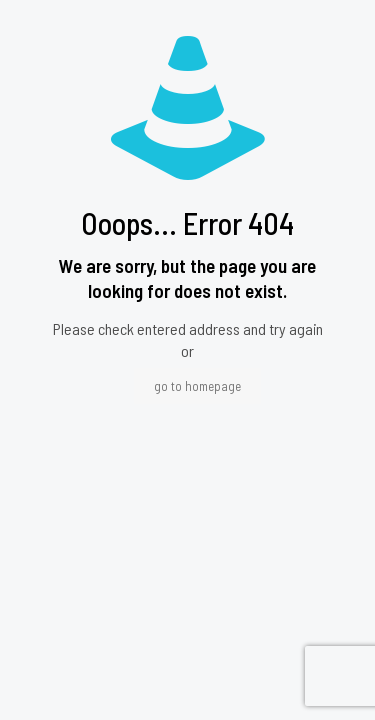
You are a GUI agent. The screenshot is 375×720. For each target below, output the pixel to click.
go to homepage (197, 386)
